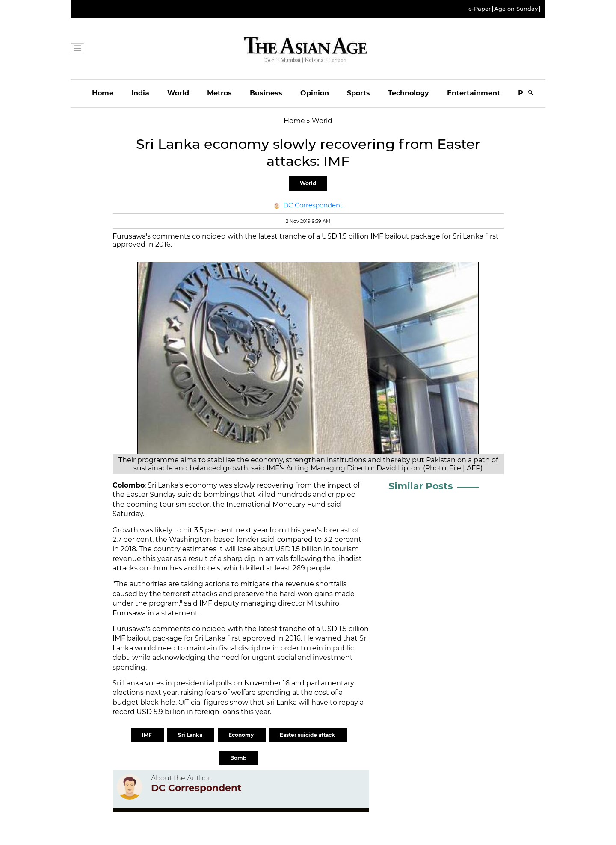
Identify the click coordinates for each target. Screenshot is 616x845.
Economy (242, 735)
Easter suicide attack (308, 735)
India (140, 93)
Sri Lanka (191, 735)
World (178, 93)
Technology (409, 93)
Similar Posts (421, 486)
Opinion (315, 93)
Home (103, 93)
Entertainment (474, 93)
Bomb (239, 758)
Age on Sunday (516, 9)
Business (266, 93)
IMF (148, 735)
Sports (358, 93)
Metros (219, 93)
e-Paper (480, 9)
